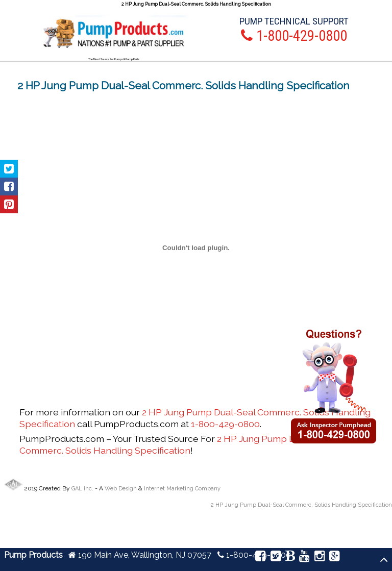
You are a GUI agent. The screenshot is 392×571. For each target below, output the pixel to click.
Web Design (121, 489)
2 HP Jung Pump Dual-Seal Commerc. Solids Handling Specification (175, 444)
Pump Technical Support (294, 21)
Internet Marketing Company (182, 489)
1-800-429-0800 (225, 424)
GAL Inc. (82, 489)
